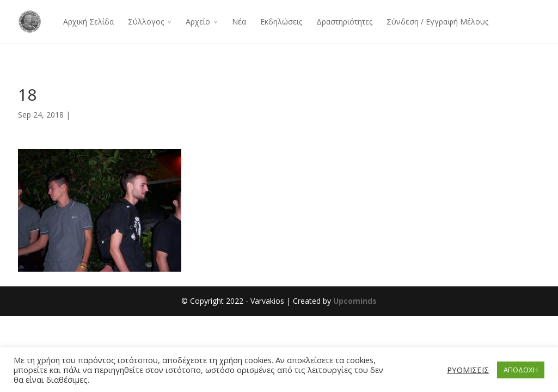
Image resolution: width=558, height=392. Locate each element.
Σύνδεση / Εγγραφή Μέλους (437, 22)
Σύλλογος (146, 22)
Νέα (239, 22)
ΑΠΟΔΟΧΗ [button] (521, 370)
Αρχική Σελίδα (88, 22)
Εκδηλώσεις (281, 22)
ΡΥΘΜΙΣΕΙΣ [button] (468, 370)
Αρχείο (198, 22)
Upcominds (355, 301)
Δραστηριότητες (344, 22)
